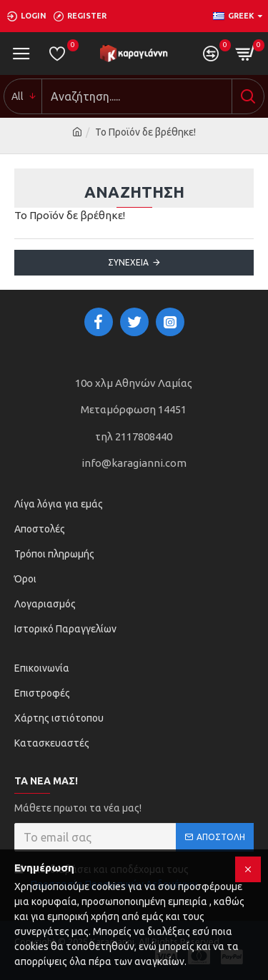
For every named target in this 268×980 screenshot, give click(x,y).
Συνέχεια (128, 262)
